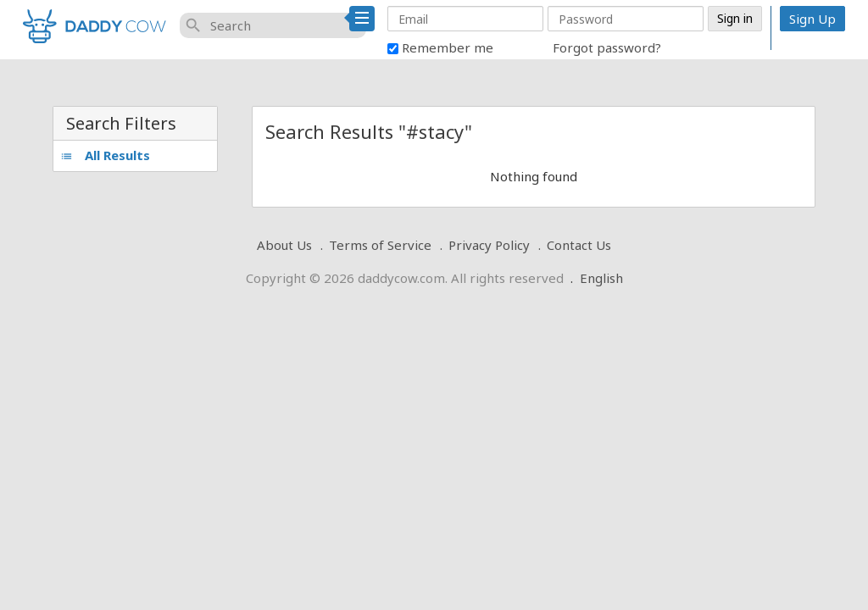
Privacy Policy (489, 245)
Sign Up (812, 19)
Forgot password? (607, 47)
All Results (105, 155)
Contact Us (579, 245)
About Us (284, 245)
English (601, 278)
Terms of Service (380, 245)
